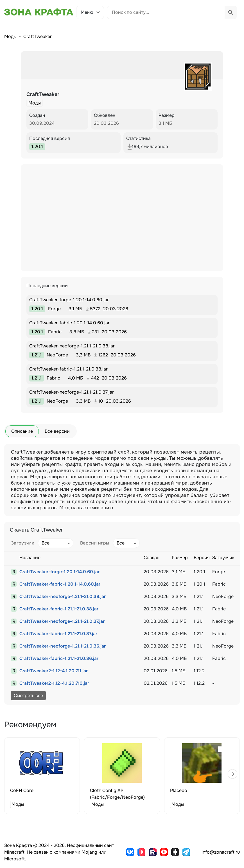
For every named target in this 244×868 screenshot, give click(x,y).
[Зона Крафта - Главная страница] (39, 12)
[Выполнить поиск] (231, 12)
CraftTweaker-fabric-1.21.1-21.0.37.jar (58, 634)
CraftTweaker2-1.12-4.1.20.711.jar (54, 671)
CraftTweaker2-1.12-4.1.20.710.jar (54, 683)
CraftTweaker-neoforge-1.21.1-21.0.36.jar (63, 646)
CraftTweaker (38, 36)
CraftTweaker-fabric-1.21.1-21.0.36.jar (59, 658)
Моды (10, 36)
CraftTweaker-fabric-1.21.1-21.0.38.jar (59, 609)
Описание (22, 431)
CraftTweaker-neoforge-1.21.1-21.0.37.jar (62, 621)
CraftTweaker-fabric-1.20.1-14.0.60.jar (60, 584)
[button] (232, 774)
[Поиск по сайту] (166, 12)
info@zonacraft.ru (221, 852)
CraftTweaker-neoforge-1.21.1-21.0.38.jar (63, 596)
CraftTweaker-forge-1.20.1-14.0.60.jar (59, 572)
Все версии (57, 431)
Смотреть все (28, 696)
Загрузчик (22, 543)
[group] (42, 776)
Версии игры (95, 543)
